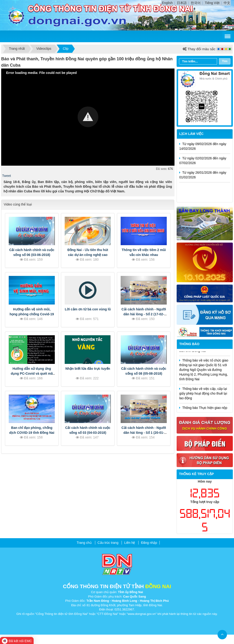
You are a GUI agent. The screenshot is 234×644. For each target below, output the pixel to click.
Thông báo (189, 344)
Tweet (6, 176)
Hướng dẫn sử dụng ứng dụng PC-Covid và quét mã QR (32, 373)
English (167, 3)
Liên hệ (130, 543)
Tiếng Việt (212, 3)
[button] (88, 117)
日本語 (182, 3)
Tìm (225, 61)
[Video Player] (88, 117)
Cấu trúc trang (108, 543)
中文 (227, 3)
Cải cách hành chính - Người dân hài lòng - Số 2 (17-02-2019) (144, 314)
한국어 (196, 3)
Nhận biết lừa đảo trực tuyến (88, 369)
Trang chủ (84, 543)
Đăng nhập (149, 543)
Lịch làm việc (191, 134)
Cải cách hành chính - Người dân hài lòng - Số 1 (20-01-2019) (144, 433)
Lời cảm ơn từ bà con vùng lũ (88, 309)
